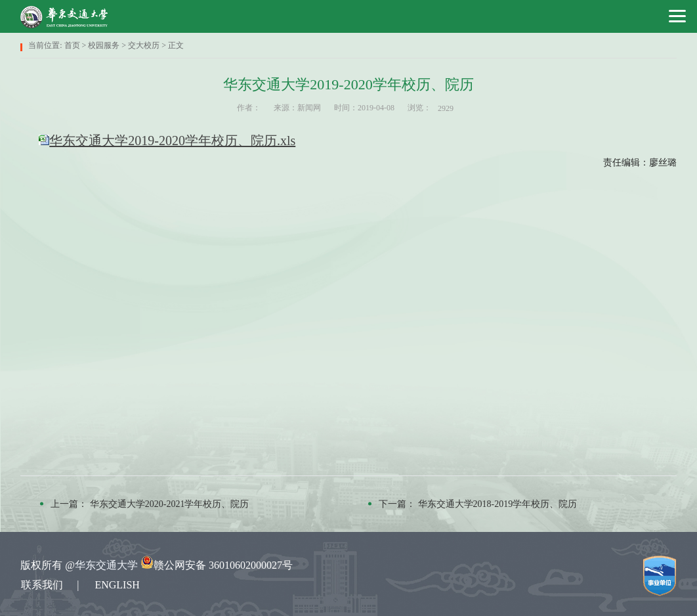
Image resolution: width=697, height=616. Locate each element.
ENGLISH (117, 585)
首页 (72, 45)
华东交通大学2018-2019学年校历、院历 (498, 504)
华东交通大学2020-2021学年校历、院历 (170, 504)
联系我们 (42, 585)
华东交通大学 (106, 565)
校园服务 (104, 45)
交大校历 (144, 45)
